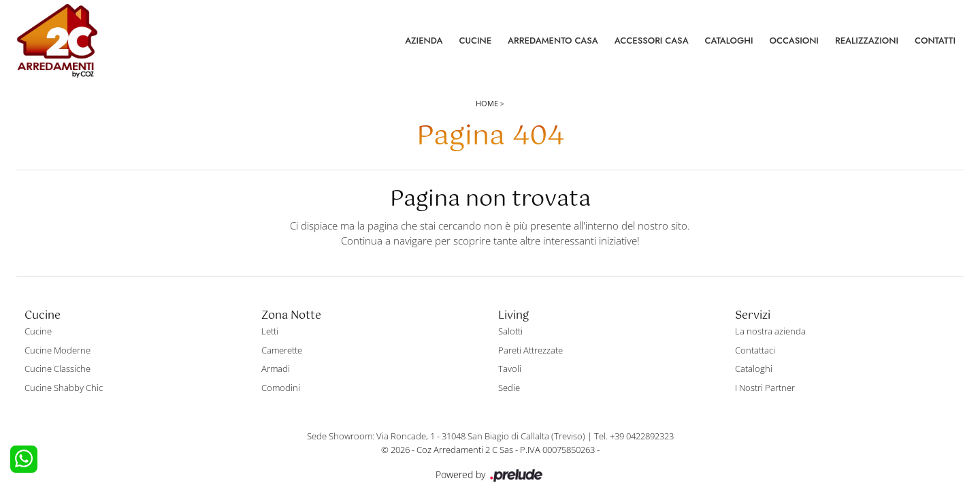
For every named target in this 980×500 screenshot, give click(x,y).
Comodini (281, 388)
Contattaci (755, 350)
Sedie (509, 388)
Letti (270, 331)
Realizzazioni (867, 41)
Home (487, 103)
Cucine (475, 41)
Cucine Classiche (58, 369)
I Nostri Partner (765, 388)
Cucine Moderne (58, 350)
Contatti (935, 41)
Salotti (510, 331)
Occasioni (794, 41)
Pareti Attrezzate (530, 350)
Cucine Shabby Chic (64, 388)
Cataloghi (729, 41)
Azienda (424, 41)
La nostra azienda (770, 331)
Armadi (276, 369)
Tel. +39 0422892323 (634, 436)
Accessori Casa (652, 41)
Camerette (282, 350)
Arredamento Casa (553, 41)
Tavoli (510, 369)
